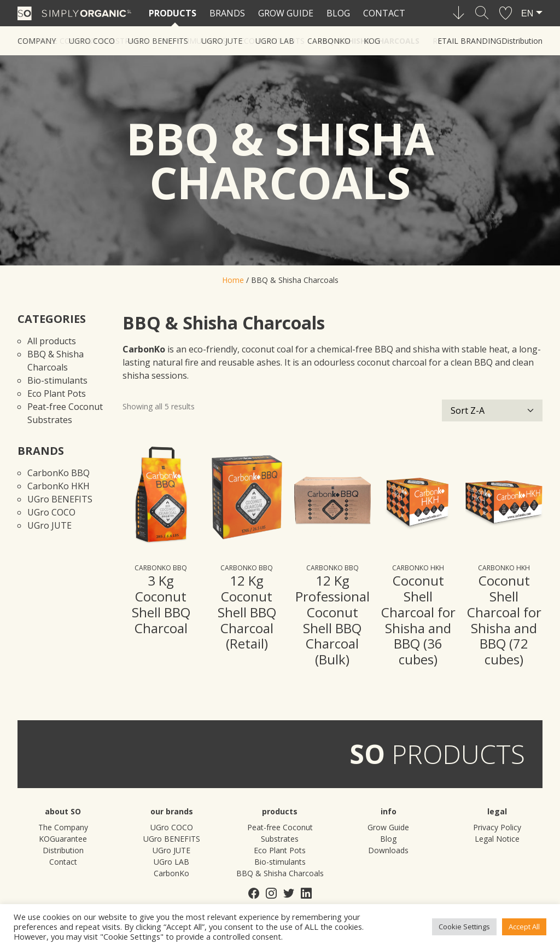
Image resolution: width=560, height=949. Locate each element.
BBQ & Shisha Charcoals (369, 41)
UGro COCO (51, 512)
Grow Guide (286, 13)
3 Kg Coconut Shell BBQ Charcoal (161, 604)
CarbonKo (171, 873)
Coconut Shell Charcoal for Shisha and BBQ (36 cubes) (418, 620)
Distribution (522, 41)
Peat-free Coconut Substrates (83, 41)
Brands (227, 13)
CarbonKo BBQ (59, 473)
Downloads (388, 850)
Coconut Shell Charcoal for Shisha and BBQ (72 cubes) (504, 620)
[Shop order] (492, 410)
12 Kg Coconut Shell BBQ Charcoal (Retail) (247, 612)
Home (233, 280)
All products (52, 341)
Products (173, 13)
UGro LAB (171, 862)
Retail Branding (467, 41)
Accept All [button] (524, 927)
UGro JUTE (49, 525)
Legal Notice (497, 839)
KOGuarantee (63, 839)
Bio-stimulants (194, 41)
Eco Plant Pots (272, 41)
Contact (384, 13)
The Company (63, 827)
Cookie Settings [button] (464, 927)
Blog (338, 13)
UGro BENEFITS (60, 499)
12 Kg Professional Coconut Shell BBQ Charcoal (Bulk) (332, 620)
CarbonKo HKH (59, 486)
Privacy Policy (497, 827)
